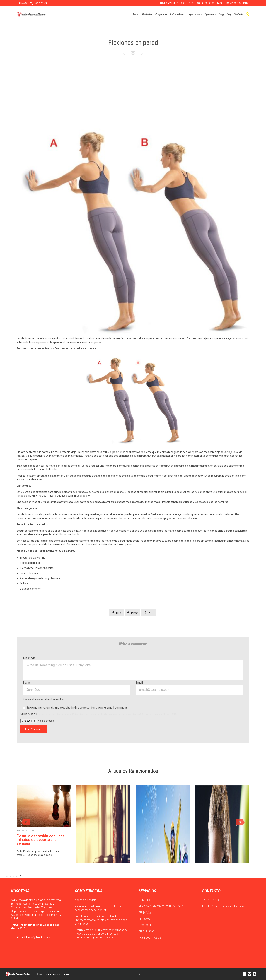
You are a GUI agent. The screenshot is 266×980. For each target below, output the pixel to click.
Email (139, 683)
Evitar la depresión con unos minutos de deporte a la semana (41, 840)
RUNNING (145, 913)
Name (27, 683)
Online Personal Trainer (57, 974)
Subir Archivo (98, 714)
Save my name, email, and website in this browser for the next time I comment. (75, 708)
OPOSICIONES (148, 925)
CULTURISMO (147, 931)
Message (29, 658)
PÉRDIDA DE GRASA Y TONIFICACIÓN (161, 906)
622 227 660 (214, 900)
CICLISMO (145, 919)
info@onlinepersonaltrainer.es (227, 906)
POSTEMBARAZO (150, 938)
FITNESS (144, 900)
